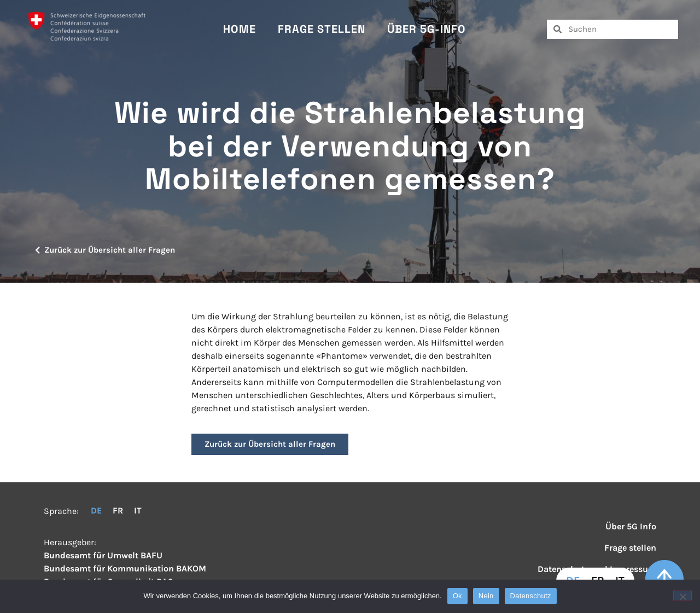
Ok (457, 596)
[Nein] (682, 596)
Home (240, 29)
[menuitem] (96, 511)
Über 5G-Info (427, 29)
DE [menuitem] (96, 510)
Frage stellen (322, 29)
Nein (486, 596)
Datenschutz (531, 596)
